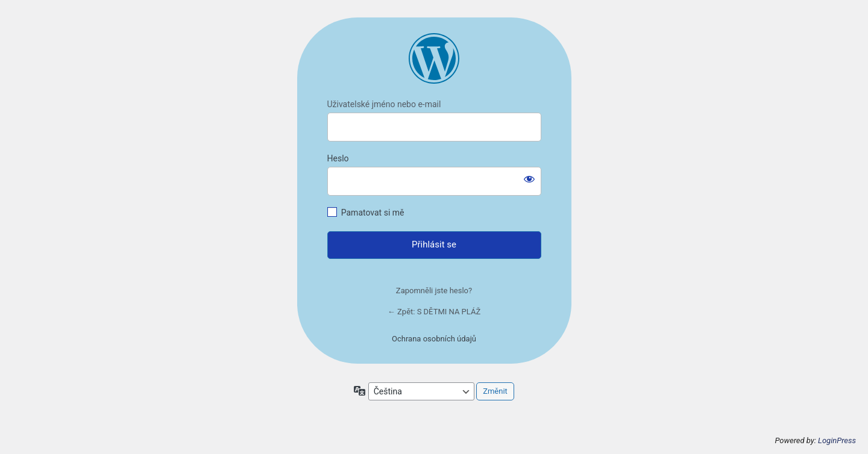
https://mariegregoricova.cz (434, 58)
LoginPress (837, 440)
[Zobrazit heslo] (529, 179)
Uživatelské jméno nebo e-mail (384, 104)
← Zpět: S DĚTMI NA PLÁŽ (434, 312)
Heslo (338, 158)
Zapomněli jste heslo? (434, 291)
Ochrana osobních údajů (434, 339)
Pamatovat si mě (373, 213)
